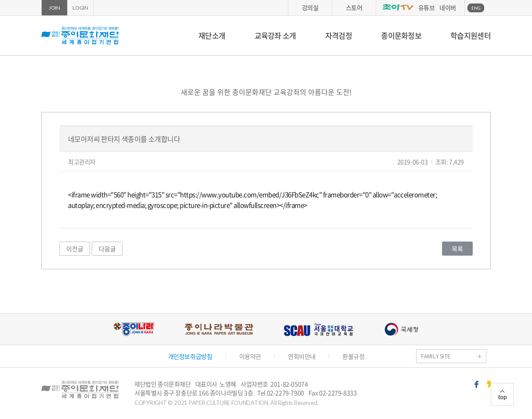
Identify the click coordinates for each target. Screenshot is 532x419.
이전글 (75, 249)
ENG (476, 8)
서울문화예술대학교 (318, 329)
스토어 (354, 7)
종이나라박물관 (219, 329)
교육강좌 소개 (275, 35)
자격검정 (339, 35)
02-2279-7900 (286, 393)
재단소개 (212, 35)
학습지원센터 (471, 35)
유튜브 (427, 7)
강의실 (310, 7)
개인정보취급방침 (190, 356)
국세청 (401, 329)
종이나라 (134, 329)
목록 (457, 249)
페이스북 (476, 384)
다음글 (107, 249)
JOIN (54, 8)
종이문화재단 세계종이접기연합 (80, 36)
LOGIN (80, 8)
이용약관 (250, 356)
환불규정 (353, 356)
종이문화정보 (401, 35)
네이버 (448, 7)
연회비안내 (302, 356)
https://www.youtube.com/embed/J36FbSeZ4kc (250, 195)
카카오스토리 (489, 384)
